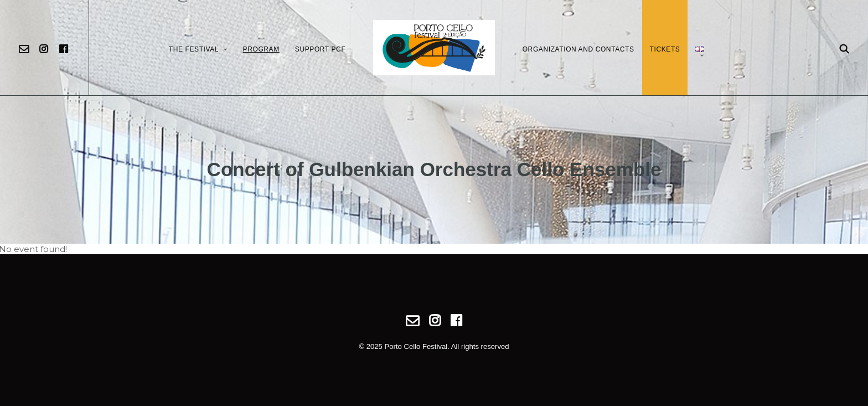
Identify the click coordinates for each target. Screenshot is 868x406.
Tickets (665, 49)
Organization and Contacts (578, 49)
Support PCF (321, 49)
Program (261, 49)
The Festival (198, 49)
